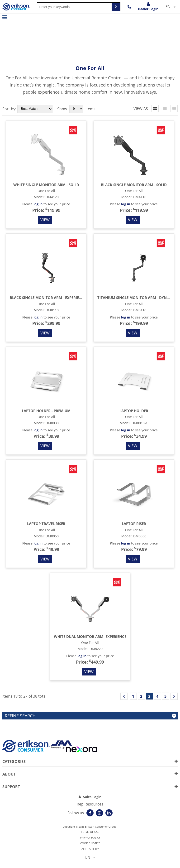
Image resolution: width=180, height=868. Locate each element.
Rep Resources (90, 804)
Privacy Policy (90, 837)
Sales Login (92, 797)
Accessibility (90, 849)
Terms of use (90, 832)
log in (38, 204)
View (45, 220)
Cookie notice (90, 843)
